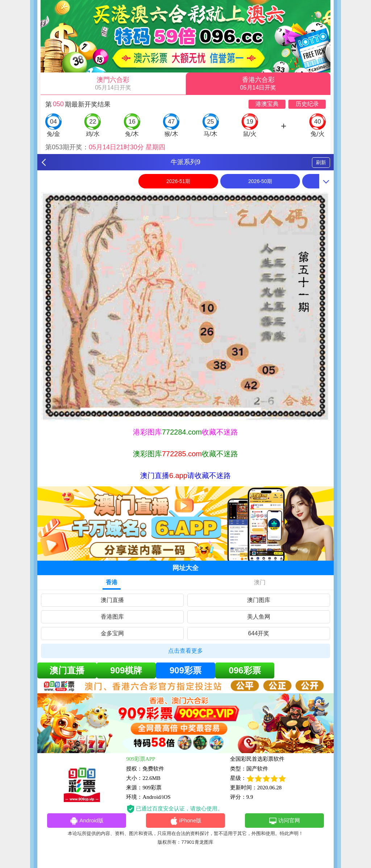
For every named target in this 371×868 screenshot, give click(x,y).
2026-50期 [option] (260, 181)
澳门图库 (259, 600)
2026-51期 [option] (178, 181)
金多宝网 (112, 633)
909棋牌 (126, 670)
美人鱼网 (259, 617)
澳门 (260, 582)
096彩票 (245, 670)
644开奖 (259, 633)
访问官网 (284, 821)
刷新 (321, 162)
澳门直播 (112, 600)
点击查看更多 (185, 651)
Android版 (87, 821)
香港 (112, 582)
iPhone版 (186, 821)
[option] (185, 307)
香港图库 (112, 617)
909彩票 (185, 670)
